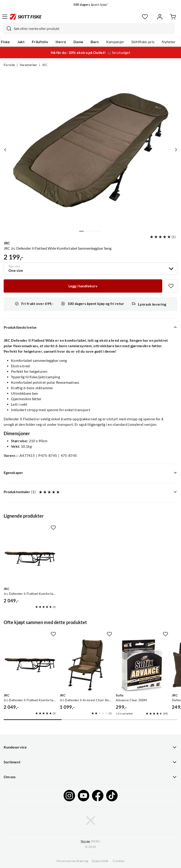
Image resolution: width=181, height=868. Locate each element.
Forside (9, 65)
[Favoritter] (145, 17)
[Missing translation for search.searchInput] (7, 29)
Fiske (5, 42)
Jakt (21, 42)
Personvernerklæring (72, 861)
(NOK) (90, 841)
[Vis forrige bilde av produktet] (5, 150)
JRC (45, 65)
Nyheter (169, 42)
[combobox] (89, 29)
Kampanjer (115, 42)
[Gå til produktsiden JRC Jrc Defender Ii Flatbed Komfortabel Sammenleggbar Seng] (30, 559)
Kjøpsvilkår (100, 861)
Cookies (119, 861)
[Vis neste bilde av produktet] (176, 150)
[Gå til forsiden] (26, 17)
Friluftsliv (40, 42)
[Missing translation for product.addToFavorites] (171, 286)
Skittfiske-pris (143, 42)
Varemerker (28, 65)
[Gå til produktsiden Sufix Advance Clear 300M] (142, 665)
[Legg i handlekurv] (83, 286)
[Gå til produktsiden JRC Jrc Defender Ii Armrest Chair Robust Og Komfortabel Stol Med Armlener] (86, 665)
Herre (61, 42)
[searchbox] (93, 29)
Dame (78, 42)
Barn (95, 42)
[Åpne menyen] (5, 17)
